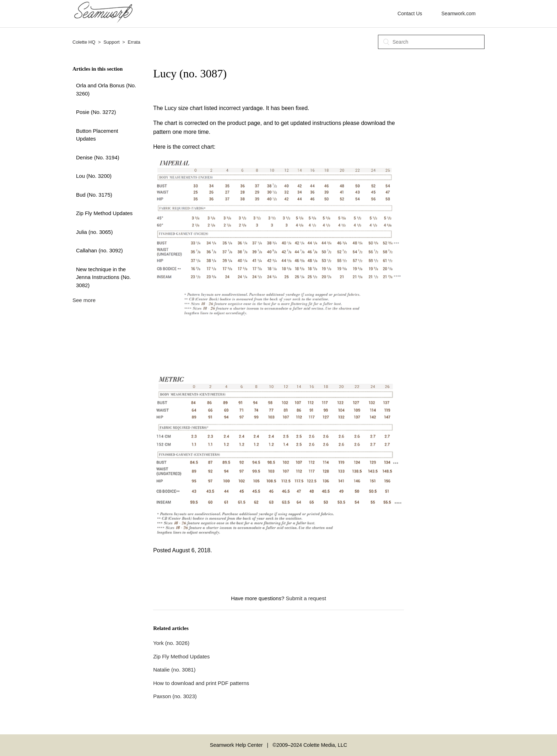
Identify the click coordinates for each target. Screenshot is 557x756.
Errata (134, 42)
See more (84, 300)
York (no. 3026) (171, 643)
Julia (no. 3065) (94, 232)
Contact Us (410, 13)
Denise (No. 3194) (98, 157)
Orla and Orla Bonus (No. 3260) (106, 89)
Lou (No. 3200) (94, 176)
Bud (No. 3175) (94, 195)
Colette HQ (84, 42)
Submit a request (306, 598)
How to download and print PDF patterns (201, 683)
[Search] (431, 42)
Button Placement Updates (97, 135)
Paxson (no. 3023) (175, 696)
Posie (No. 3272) (96, 112)
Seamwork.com (459, 13)
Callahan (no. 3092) (99, 250)
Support (112, 42)
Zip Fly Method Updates (104, 213)
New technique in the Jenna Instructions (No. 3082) (103, 277)
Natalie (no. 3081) (174, 670)
